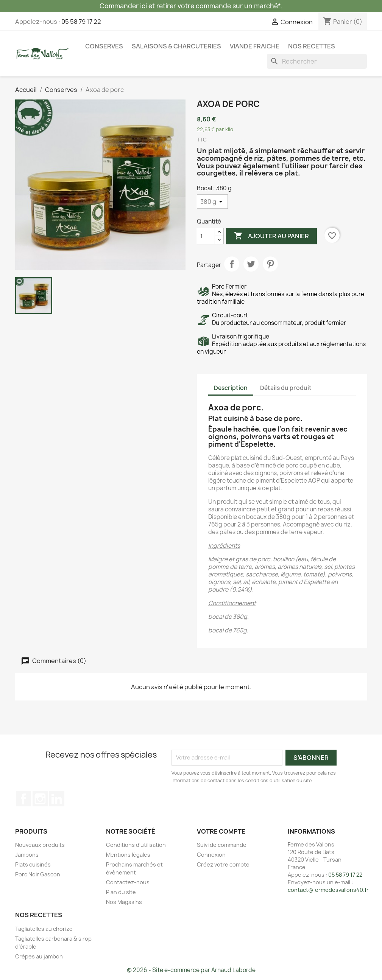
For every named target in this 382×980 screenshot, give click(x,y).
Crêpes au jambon (39, 956)
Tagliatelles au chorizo (44, 929)
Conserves (104, 46)
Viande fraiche (255, 46)
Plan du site (121, 892)
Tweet (251, 264)
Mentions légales (128, 855)
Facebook (23, 799)
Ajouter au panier (271, 236)
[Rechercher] (317, 61)
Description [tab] (231, 388)
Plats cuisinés (33, 864)
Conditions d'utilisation (136, 845)
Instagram (40, 799)
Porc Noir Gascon (38, 874)
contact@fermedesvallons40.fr (328, 890)
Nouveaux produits (40, 845)
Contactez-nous (128, 882)
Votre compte (221, 831)
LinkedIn (57, 799)
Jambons (27, 855)
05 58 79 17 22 (81, 22)
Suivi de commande (222, 845)
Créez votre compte (223, 864)
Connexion (211, 855)
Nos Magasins (124, 902)
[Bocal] (212, 202)
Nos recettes (312, 46)
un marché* (263, 6)
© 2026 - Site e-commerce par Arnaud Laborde (191, 970)
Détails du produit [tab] (286, 388)
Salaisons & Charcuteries (176, 46)
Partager (232, 264)
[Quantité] (206, 236)
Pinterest (270, 264)
